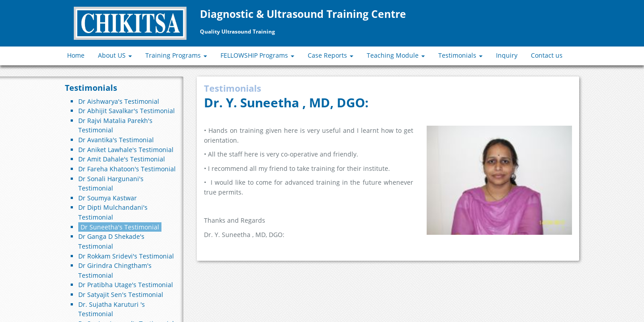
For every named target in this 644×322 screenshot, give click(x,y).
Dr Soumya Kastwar (108, 198)
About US (115, 55)
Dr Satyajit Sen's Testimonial (121, 294)
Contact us (547, 55)
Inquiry (507, 55)
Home (76, 55)
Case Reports (330, 55)
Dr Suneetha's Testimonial (120, 227)
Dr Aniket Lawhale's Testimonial (126, 150)
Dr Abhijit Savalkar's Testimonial (127, 111)
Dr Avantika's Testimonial (116, 140)
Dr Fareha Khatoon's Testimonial (127, 169)
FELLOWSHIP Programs (257, 55)
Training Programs (176, 55)
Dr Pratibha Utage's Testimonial (126, 285)
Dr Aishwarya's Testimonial (119, 101)
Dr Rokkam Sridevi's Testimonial (126, 256)
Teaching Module (396, 55)
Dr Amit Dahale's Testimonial (122, 159)
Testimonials (460, 55)
